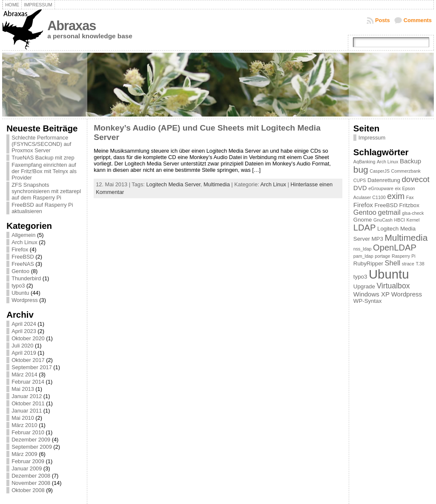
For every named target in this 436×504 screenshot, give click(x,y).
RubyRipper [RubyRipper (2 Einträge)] (368, 263)
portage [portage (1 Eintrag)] (382, 256)
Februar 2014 (28, 382)
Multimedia (217, 184)
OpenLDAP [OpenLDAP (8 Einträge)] (395, 248)
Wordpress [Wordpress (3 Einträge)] (407, 294)
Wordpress (25, 300)
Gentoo (20, 271)
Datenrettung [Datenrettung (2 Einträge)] (384, 180)
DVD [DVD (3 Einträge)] (360, 188)
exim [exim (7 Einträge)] (396, 196)
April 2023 (24, 331)
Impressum (372, 138)
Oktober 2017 (28, 360)
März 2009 (24, 454)
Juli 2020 (22, 346)
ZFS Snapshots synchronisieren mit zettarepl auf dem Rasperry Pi (46, 191)
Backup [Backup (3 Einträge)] (410, 161)
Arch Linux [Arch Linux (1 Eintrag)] (387, 162)
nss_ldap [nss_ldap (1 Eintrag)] (363, 249)
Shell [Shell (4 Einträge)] (393, 263)
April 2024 (24, 324)
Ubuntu (20, 293)
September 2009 (32, 447)
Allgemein (23, 235)
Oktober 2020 (28, 338)
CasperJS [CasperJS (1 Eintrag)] (380, 171)
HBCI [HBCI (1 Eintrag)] (400, 220)
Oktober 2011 (28, 403)
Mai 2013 (23, 389)
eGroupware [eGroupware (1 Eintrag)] (381, 188)
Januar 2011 (27, 411)
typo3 (18, 286)
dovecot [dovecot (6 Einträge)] (415, 179)
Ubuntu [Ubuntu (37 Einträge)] (389, 274)
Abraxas (72, 26)
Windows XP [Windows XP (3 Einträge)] (371, 294)
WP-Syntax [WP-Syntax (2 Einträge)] (367, 301)
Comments (418, 20)
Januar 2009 (27, 468)
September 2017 (32, 367)
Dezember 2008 (31, 476)
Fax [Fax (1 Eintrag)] (410, 197)
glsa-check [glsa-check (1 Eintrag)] (413, 213)
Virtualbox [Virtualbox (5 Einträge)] (393, 286)
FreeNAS (23, 264)
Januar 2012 (27, 396)
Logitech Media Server (173, 184)
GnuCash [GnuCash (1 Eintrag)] (383, 220)
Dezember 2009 (31, 440)
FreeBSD (23, 257)
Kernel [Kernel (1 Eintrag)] (413, 220)
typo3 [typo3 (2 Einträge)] (360, 277)
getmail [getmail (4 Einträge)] (389, 212)
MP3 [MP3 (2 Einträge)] (377, 239)
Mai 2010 (23, 418)
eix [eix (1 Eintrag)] (398, 188)
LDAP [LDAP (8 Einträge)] (365, 228)
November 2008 (31, 483)
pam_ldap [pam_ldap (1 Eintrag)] (363, 256)
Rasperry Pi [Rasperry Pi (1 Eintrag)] (404, 256)
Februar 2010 (28, 432)
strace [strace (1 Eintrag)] (408, 264)
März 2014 (24, 374)
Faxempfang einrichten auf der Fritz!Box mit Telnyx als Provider (44, 171)
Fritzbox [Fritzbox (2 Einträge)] (409, 205)
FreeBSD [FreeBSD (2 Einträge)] (386, 205)
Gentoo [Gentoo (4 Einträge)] (365, 212)
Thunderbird (26, 278)
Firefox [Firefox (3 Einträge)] (363, 205)
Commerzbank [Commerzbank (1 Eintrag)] (406, 171)
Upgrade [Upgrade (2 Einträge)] (364, 286)
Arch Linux (24, 242)
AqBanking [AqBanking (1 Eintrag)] (364, 162)
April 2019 (24, 353)
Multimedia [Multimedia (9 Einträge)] (406, 238)
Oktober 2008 (28, 490)
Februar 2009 (28, 461)
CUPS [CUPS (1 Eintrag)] (360, 180)
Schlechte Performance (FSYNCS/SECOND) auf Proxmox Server (41, 144)
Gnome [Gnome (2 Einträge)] (363, 220)
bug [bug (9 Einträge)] (361, 169)
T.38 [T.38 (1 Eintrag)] (420, 264)
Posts (383, 20)
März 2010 (24, 425)
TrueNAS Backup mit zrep (43, 158)
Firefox (20, 249)
